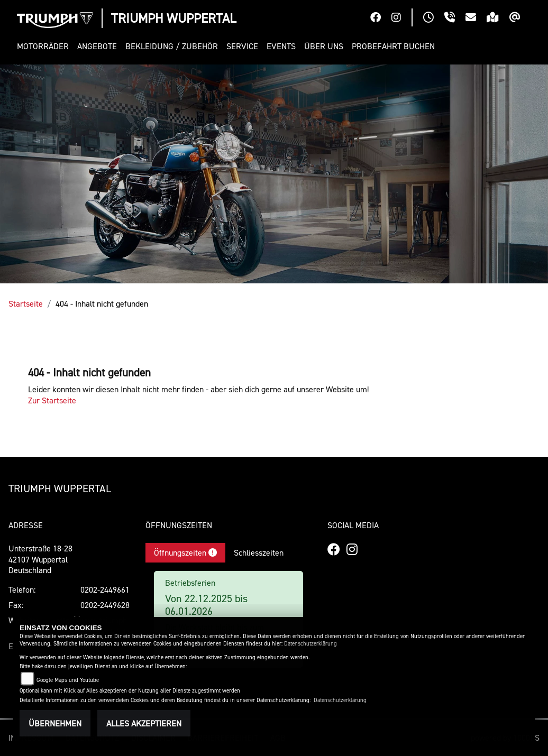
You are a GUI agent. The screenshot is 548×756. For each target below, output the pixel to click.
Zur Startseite (52, 400)
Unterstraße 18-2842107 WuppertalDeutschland (40, 559)
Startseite (26, 303)
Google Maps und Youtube (68, 680)
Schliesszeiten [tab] (259, 552)
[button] (45, 46)
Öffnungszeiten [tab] (185, 552)
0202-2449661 (105, 589)
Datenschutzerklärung (310, 644)
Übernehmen (55, 723)
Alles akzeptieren (144, 723)
